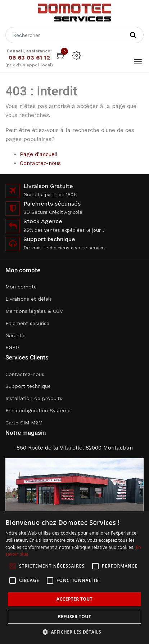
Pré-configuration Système (38, 410)
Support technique (28, 386)
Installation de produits (34, 398)
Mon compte (21, 287)
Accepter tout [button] (74, 599)
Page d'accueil (39, 154)
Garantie (15, 335)
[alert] (74, 578)
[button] (74, 632)
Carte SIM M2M (24, 423)
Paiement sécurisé (27, 323)
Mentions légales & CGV (34, 311)
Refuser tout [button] (74, 617)
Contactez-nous (40, 163)
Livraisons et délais (29, 299)
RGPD (12, 347)
